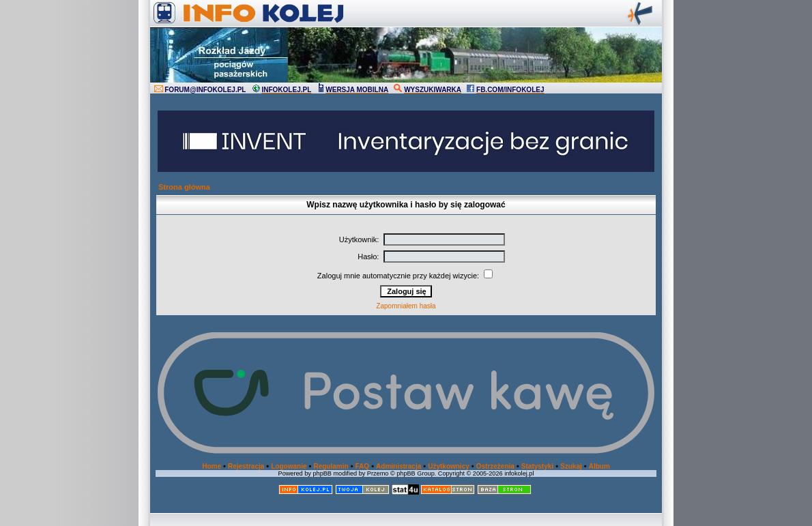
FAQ (363, 466)
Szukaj (571, 466)
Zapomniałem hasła (406, 306)
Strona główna (184, 187)
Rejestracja (246, 466)
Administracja (398, 466)
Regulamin (331, 466)
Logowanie (289, 466)
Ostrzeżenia (495, 466)
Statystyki (537, 466)
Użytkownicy (449, 466)
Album (599, 466)
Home (212, 466)
